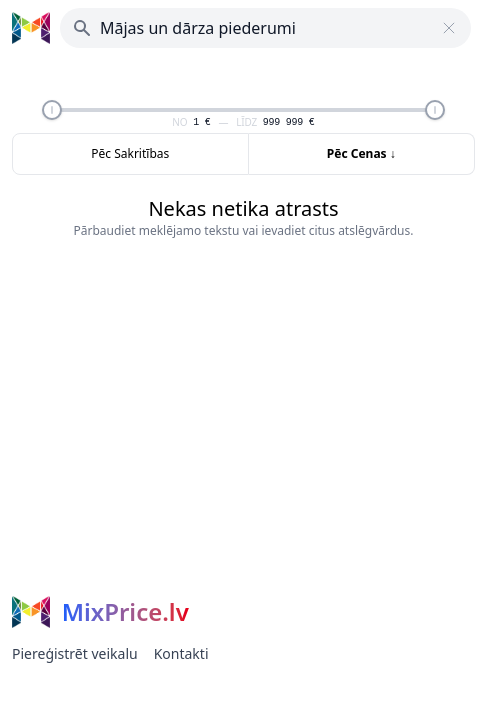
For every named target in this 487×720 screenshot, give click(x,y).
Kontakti (181, 653)
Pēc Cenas (361, 153)
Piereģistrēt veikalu (75, 653)
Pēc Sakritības (130, 153)
